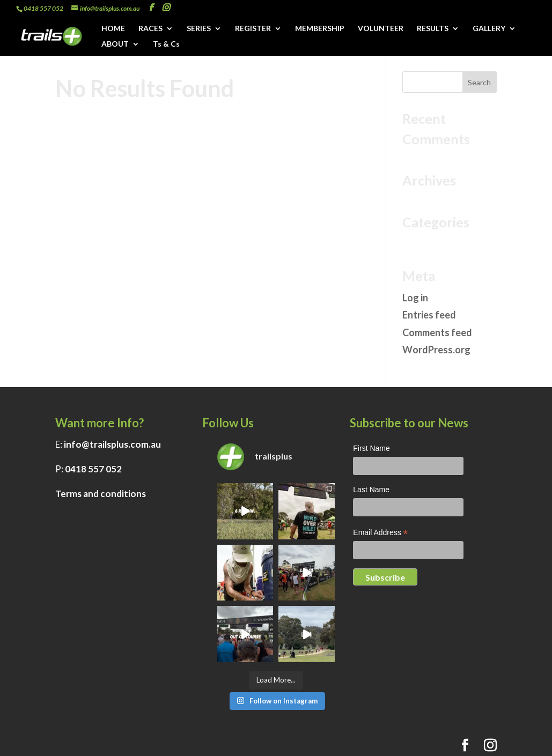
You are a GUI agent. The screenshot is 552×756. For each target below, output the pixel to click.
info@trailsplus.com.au (112, 444)
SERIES (199, 29)
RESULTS (433, 29)
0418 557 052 (93, 469)
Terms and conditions (101, 494)
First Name (371, 448)
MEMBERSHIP (320, 29)
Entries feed (429, 315)
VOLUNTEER (381, 29)
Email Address (380, 533)
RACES (150, 29)
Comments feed (437, 332)
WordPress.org (436, 350)
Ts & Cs (166, 44)
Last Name (371, 490)
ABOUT (115, 44)
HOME (113, 29)
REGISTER (253, 29)
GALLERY (489, 29)
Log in (415, 298)
